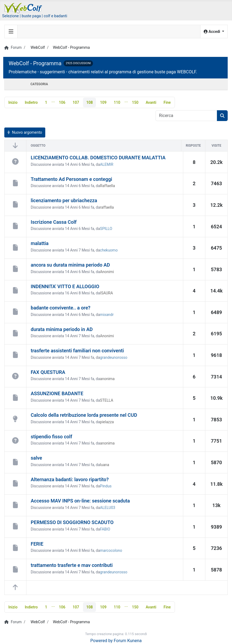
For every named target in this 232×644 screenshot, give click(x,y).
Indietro (31, 102)
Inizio (13, 102)
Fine (167, 102)
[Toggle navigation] (11, 32)
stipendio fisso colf (51, 437)
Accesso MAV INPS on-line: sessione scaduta (80, 501)
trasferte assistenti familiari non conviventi (77, 351)
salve (36, 458)
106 (62, 102)
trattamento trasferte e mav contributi (72, 565)
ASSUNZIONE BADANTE (57, 394)
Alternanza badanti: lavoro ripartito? (70, 479)
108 (89, 102)
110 (117, 102)
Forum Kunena (128, 641)
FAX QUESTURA (48, 372)
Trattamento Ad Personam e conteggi (71, 179)
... (53, 101)
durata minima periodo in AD (62, 329)
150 (135, 102)
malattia (40, 243)
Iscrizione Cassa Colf (54, 222)
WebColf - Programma (35, 63)
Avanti (151, 102)
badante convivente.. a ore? (60, 308)
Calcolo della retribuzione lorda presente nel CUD (84, 415)
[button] (214, 32)
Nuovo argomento (25, 132)
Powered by (101, 641)
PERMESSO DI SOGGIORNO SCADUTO (72, 522)
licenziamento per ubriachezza (64, 200)
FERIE (37, 544)
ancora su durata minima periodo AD (70, 265)
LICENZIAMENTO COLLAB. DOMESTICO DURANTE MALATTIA (98, 158)
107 (76, 102)
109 (103, 102)
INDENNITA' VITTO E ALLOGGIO (65, 286)
